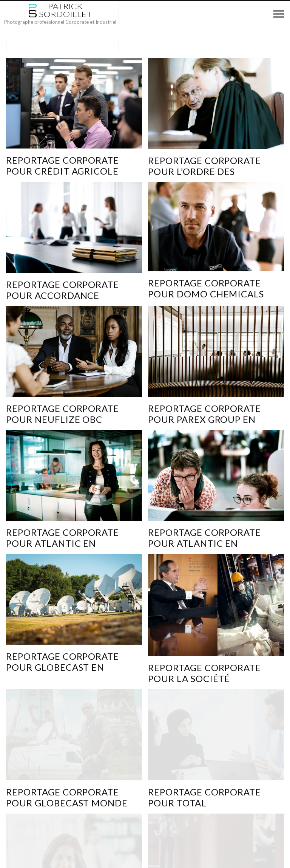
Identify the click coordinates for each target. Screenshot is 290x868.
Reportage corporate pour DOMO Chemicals (206, 288)
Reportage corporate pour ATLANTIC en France (204, 543)
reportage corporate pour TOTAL (204, 797)
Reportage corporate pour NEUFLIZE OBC (62, 414)
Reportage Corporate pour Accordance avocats (62, 295)
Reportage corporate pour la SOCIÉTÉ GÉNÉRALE (204, 678)
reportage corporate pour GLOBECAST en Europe (62, 667)
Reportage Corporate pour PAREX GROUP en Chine (204, 419)
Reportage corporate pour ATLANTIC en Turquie (62, 543)
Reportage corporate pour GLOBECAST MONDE (67, 797)
